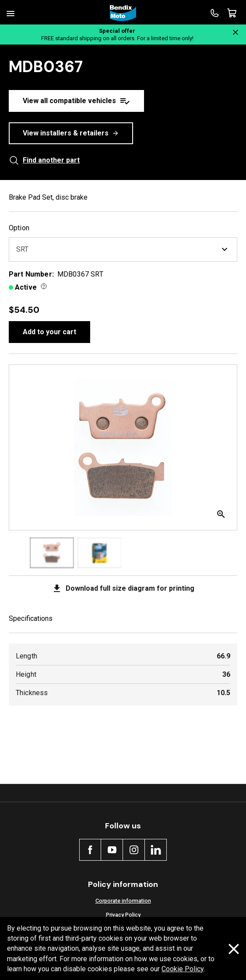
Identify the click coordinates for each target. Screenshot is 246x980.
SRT (123, 249)
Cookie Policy (183, 969)
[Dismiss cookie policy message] (234, 949)
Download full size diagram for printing (123, 589)
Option (19, 228)
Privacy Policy (123, 915)
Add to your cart (49, 332)
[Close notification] (235, 32)
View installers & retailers (71, 133)
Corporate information (123, 901)
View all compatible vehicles (76, 101)
